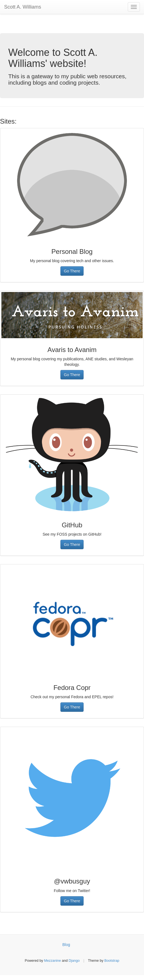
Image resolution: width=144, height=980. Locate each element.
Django (74, 961)
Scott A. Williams (23, 7)
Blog (66, 945)
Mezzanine (53, 961)
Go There (72, 271)
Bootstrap (112, 961)
